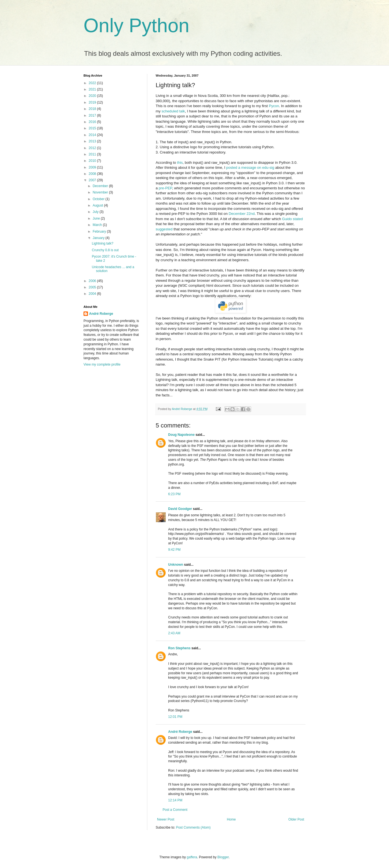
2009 (93, 167)
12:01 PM (175, 717)
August (98, 205)
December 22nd (242, 214)
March (98, 225)
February (100, 232)
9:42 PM (174, 550)
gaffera (192, 857)
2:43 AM (174, 633)
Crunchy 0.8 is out (105, 250)
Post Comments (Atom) (193, 827)
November (101, 192)
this (180, 163)
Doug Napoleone (181, 435)
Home (231, 819)
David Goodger (180, 509)
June (97, 218)
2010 (93, 161)
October (99, 199)
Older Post (296, 819)
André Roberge (180, 732)
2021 (93, 89)
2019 (93, 102)
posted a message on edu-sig (250, 168)
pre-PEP (165, 188)
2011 (93, 154)
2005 (93, 287)
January (99, 238)
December (101, 186)
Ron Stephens (179, 648)
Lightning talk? (103, 243)
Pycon (274, 106)
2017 (93, 115)
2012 (93, 148)
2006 (93, 281)
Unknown (176, 565)
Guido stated (293, 219)
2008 (93, 174)
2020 (93, 96)
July (96, 212)
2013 (93, 141)
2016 (93, 122)
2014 (93, 135)
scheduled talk (173, 111)
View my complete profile (102, 364)
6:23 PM (174, 494)
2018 (93, 109)
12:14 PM (175, 800)
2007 (93, 180)
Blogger (223, 857)
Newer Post (166, 819)
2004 (93, 294)
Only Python (136, 26)
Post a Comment (175, 810)
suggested (164, 229)
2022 (93, 83)
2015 (93, 128)
